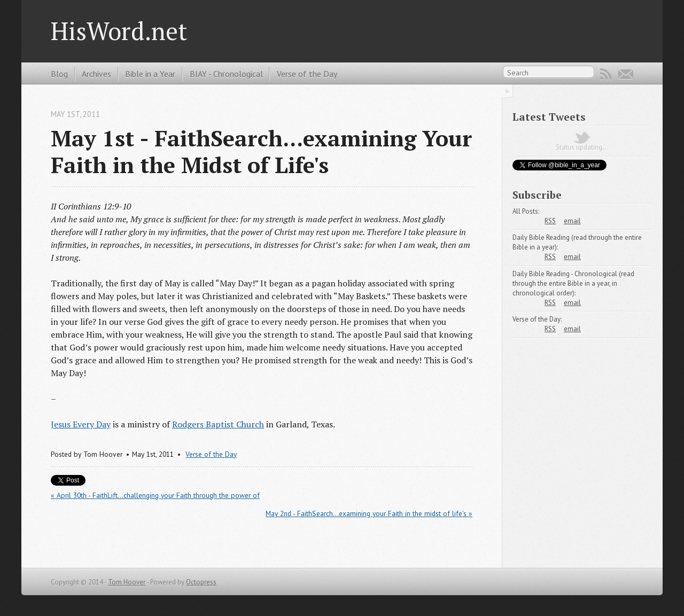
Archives (96, 74)
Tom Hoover (127, 582)
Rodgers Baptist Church (218, 424)
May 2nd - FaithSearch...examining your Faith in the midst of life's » (369, 513)
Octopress (201, 582)
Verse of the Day (307, 74)
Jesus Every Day (81, 424)
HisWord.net (119, 31)
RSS (606, 74)
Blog (59, 74)
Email (626, 74)
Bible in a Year (150, 74)
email (572, 221)
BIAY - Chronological (226, 74)
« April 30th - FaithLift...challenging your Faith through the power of (155, 495)
